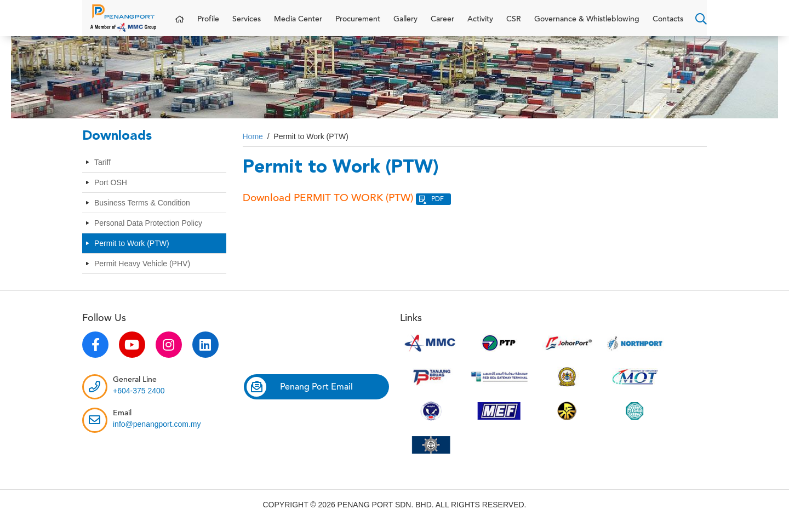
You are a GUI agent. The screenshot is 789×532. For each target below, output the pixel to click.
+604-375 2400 (139, 402)
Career (442, 25)
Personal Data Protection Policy (148, 234)
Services (247, 25)
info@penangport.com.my (157, 435)
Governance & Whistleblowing (587, 25)
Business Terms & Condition (142, 214)
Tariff (102, 173)
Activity (480, 25)
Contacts (668, 25)
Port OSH (111, 193)
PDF (438, 210)
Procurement (358, 25)
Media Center (298, 25)
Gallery (405, 25)
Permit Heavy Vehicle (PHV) (142, 274)
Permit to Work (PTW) (132, 254)
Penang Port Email (300, 398)
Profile (208, 25)
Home (253, 147)
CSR (514, 25)
